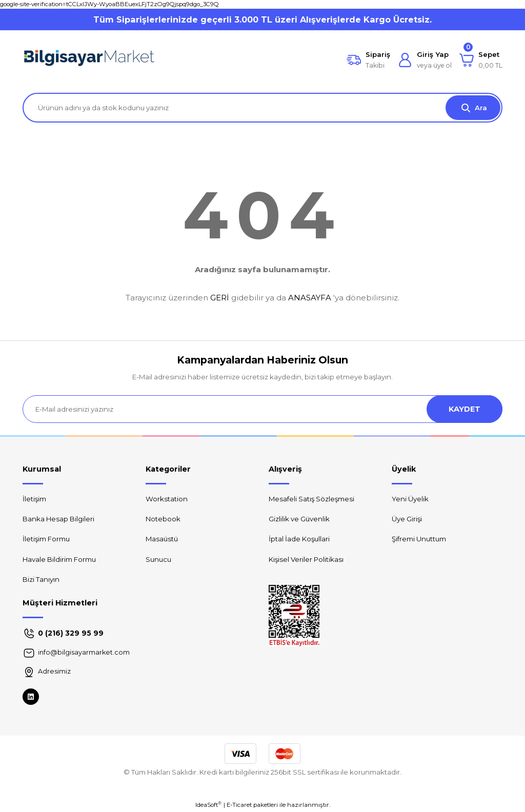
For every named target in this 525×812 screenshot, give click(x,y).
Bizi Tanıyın (41, 579)
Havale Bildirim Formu (59, 559)
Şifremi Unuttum (419, 539)
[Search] (262, 108)
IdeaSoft (208, 805)
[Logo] (89, 60)
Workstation (167, 499)
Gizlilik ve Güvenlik (299, 519)
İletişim (34, 499)
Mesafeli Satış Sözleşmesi (311, 499)
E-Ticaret (239, 805)
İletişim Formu (46, 539)
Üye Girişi (407, 519)
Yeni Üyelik (410, 499)
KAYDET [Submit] (465, 409)
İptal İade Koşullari (299, 539)
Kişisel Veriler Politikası (306, 559)
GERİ (220, 298)
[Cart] (481, 60)
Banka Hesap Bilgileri (58, 519)
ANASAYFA (310, 298)
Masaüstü (162, 539)
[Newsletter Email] (262, 409)
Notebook (163, 519)
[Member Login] (425, 60)
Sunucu (158, 559)
